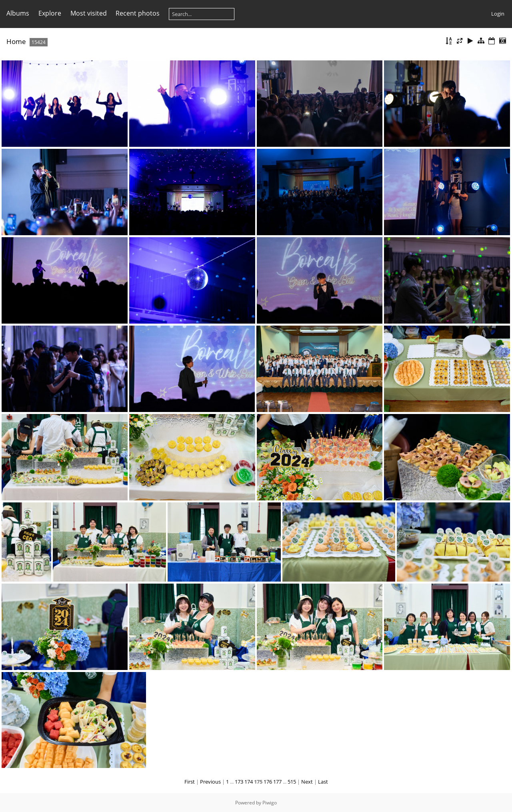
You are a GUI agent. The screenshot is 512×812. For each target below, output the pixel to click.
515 (292, 782)
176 (268, 782)
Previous (210, 782)
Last (323, 782)
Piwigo (270, 803)
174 (249, 782)
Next (307, 782)
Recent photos (138, 13)
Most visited (89, 13)
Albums (18, 13)
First (190, 782)
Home (16, 41)
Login (498, 14)
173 (239, 782)
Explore (50, 13)
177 (277, 782)
